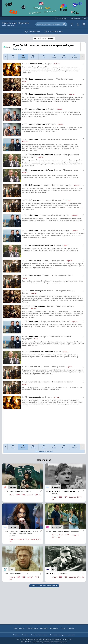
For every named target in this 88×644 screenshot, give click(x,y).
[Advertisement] (44, 427)
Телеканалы (32, 31)
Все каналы (19, 628)
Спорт (63, 628)
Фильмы (44, 628)
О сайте (16, 635)
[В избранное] (84, 64)
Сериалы (54, 628)
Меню (83, 47)
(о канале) (17, 49)
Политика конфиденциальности (62, 635)
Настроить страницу (45, 38)
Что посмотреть (55, 31)
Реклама (25, 635)
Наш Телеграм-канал (39, 635)
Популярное (32, 628)
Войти (71, 628)
